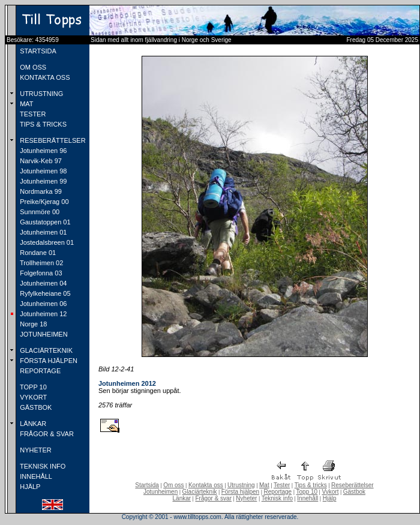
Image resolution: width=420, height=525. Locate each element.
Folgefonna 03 (40, 273)
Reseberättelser (352, 485)
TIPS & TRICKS (42, 124)
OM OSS (32, 67)
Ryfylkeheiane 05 (44, 293)
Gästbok (354, 492)
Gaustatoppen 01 (44, 222)
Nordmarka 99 (40, 191)
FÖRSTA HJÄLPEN (48, 361)
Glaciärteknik (200, 492)
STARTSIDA (37, 51)
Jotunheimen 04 (42, 283)
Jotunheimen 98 (42, 171)
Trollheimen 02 (40, 263)
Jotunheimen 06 (42, 304)
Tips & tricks (311, 485)
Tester (282, 485)
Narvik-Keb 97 (40, 161)
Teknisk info (277, 498)
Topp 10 (307, 492)
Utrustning (241, 485)
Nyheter (246, 498)
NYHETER (35, 450)
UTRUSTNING (40, 94)
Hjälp (330, 498)
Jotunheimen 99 (42, 181)
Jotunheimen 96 (42, 151)
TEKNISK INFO (42, 466)
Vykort (330, 492)
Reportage (277, 492)
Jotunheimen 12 (42, 314)
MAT (25, 104)
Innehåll (307, 498)
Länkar (182, 498)
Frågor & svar (213, 498)
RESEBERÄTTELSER (52, 140)
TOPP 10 (32, 387)
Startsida (147, 485)
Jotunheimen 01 (42, 232)
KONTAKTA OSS (44, 77)
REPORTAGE (39, 371)
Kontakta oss (206, 485)
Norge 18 (32, 324)
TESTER (32, 114)
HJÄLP (29, 487)
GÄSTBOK (35, 407)
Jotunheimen (160, 492)
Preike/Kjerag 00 (43, 202)
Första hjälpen (240, 492)
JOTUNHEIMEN (43, 334)
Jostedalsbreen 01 (46, 242)
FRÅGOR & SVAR (46, 434)
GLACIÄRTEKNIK (45, 350)
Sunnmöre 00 (39, 212)
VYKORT (32, 397)
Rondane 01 (37, 253)
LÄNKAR (32, 424)
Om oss (173, 485)
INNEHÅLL (35, 476)
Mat (264, 485)
